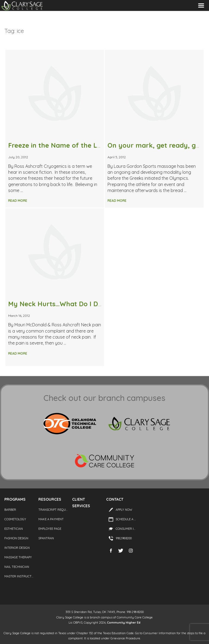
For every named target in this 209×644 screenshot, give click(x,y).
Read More (18, 201)
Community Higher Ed (124, 623)
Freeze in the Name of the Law (57, 145)
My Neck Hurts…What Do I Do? (57, 304)
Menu (201, 6)
